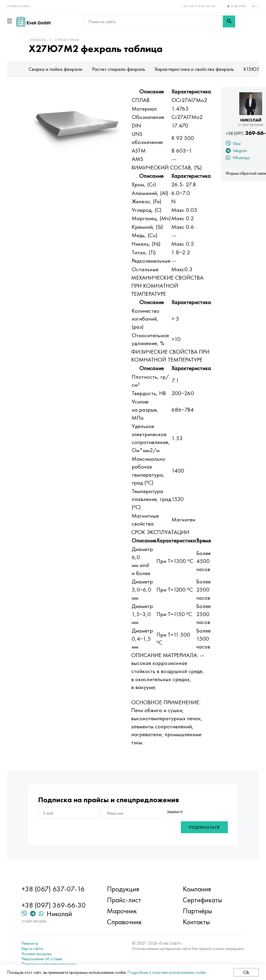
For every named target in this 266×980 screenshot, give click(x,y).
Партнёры (197, 911)
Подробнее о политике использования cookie (167, 972)
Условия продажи (37, 954)
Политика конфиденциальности (49, 964)
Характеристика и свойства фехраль (194, 69)
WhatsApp (238, 158)
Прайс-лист (124, 900)
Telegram (236, 151)
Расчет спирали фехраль (119, 69)
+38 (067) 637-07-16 (53, 889)
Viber (233, 144)
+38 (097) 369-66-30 (199, 6)
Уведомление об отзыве (42, 959)
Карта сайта (32, 949)
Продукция (123, 889)
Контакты (196, 922)
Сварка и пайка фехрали (56, 69)
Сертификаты (202, 900)
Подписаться (204, 827)
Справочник (67, 40)
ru (255, 6)
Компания (197, 889)
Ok (246, 972)
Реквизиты (30, 943)
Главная (38, 40)
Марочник (122, 911)
